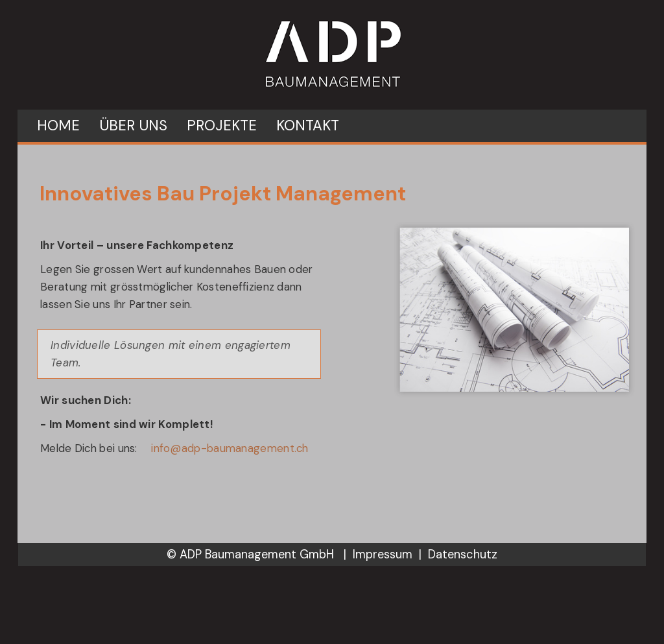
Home (58, 125)
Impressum (383, 555)
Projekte (222, 125)
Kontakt (308, 125)
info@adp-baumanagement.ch (230, 448)
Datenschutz (463, 555)
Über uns (133, 125)
